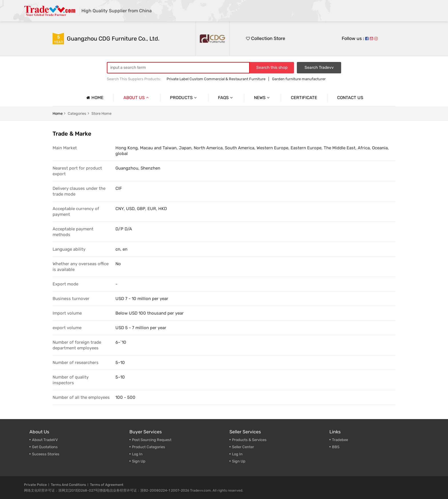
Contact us (350, 98)
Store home (101, 113)
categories (77, 113)
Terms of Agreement (107, 485)
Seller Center (243, 447)
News (262, 98)
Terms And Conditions (68, 485)
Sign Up (239, 461)
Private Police (35, 485)
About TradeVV (45, 440)
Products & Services (249, 440)
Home (94, 98)
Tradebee (340, 440)
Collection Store (266, 38)
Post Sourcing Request (152, 440)
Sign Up (139, 461)
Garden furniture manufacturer (299, 79)
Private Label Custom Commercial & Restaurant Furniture (216, 79)
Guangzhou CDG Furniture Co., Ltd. (113, 39)
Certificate (304, 98)
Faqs (226, 98)
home (58, 113)
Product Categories (149, 447)
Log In (137, 454)
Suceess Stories (46, 454)
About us (137, 98)
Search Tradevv (319, 68)
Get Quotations (45, 447)
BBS (336, 447)
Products (184, 98)
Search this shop (272, 68)
